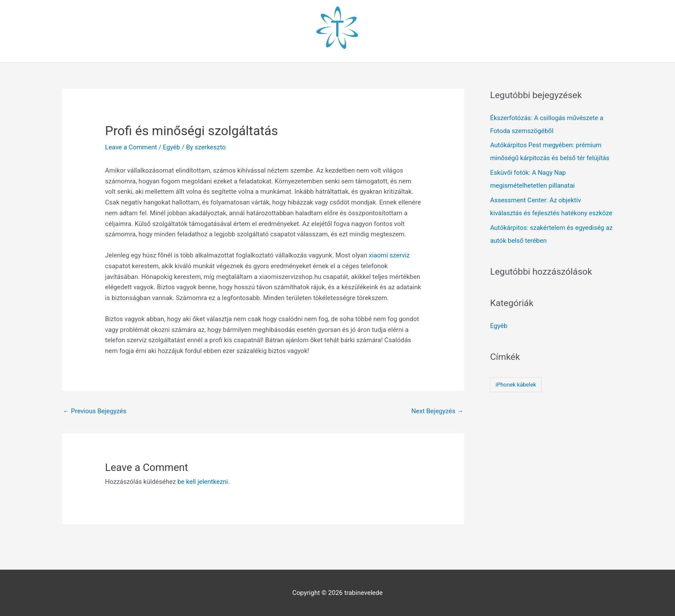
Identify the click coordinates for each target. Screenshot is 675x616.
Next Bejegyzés (438, 411)
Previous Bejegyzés (95, 411)
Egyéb (171, 147)
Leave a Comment (131, 147)
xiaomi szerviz (389, 255)
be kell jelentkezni (203, 482)
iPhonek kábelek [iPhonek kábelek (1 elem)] (516, 385)
